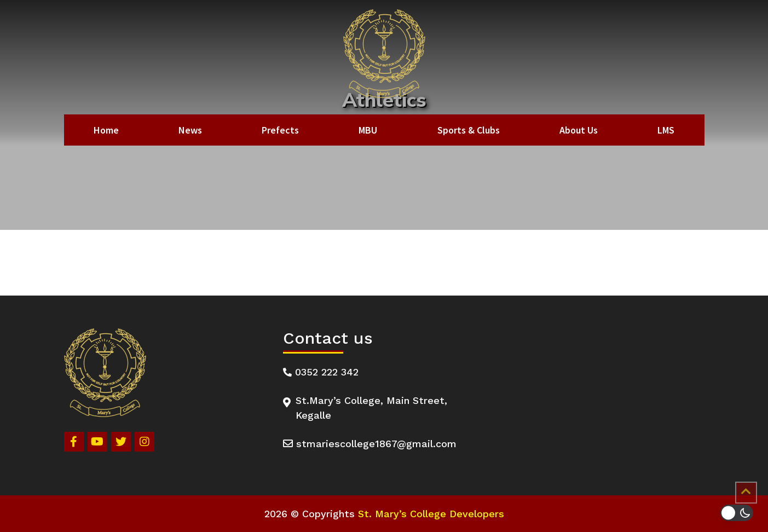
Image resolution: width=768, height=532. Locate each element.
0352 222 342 (321, 372)
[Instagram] (145, 442)
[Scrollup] (746, 493)
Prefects (280, 130)
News (190, 130)
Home (106, 130)
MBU (368, 130)
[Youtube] (97, 442)
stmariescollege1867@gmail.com (370, 444)
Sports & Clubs (469, 130)
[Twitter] (121, 442)
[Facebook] (74, 442)
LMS (666, 130)
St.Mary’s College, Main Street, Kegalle (365, 408)
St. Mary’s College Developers (431, 514)
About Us (579, 130)
